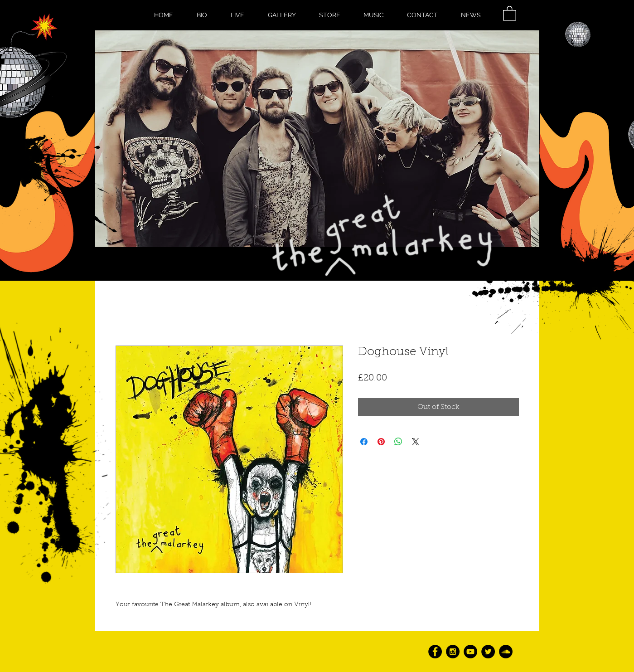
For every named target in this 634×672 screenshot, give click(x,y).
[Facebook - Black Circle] (435, 652)
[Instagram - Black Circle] (453, 652)
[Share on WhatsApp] (398, 442)
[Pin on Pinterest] (381, 442)
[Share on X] (416, 442)
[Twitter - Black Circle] (488, 652)
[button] (510, 13)
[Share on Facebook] (364, 442)
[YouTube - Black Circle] (470, 652)
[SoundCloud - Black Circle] (506, 652)
